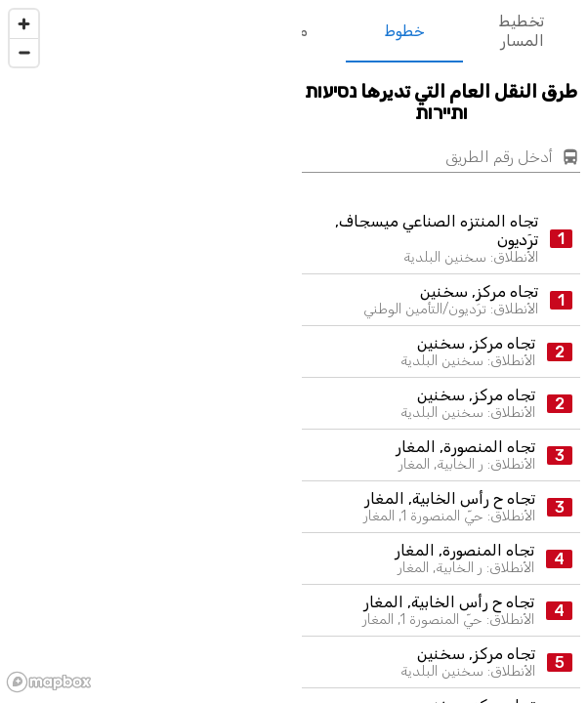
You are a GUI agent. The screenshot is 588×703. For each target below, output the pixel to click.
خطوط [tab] (404, 31)
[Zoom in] (24, 24)
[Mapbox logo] (49, 682)
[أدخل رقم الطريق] (427, 157)
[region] (147, 350)
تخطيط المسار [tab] (522, 31)
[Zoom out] (24, 52)
